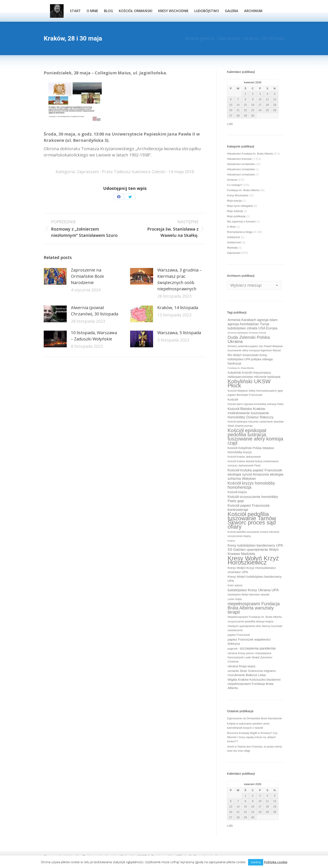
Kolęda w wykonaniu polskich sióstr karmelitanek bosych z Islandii (248, 726)
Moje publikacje (236, 216)
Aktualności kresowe (239, 159)
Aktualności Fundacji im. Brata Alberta (250, 154)
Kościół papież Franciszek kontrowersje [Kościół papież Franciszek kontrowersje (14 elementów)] (249, 508)
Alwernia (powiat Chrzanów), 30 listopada (95, 311)
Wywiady (232, 248)
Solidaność (234, 237)
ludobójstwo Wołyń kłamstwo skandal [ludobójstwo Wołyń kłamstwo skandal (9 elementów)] (249, 595)
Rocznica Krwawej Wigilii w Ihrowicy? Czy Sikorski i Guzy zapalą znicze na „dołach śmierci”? (252, 737)
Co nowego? (235, 185)
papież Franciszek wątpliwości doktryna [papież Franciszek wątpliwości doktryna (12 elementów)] (249, 641)
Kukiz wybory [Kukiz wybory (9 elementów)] (235, 585)
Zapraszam (88, 172)
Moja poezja (234, 201)
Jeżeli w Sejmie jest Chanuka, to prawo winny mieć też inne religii (254, 749)
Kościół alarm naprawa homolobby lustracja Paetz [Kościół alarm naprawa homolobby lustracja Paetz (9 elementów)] (256, 404)
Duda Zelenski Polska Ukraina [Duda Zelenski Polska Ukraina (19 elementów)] (249, 339)
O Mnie (231, 227)
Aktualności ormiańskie (241, 164)
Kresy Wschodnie (238, 195)
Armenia (232, 180)
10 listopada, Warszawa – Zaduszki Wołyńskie (94, 336)
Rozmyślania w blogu (240, 232)
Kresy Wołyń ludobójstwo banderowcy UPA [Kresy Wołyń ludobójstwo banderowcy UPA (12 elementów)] (255, 579)
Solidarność (234, 242)
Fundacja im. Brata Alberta (243, 190)
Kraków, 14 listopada (178, 308)
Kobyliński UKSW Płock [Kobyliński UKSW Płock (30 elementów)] (249, 383)
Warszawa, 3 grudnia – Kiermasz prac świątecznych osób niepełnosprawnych (179, 279)
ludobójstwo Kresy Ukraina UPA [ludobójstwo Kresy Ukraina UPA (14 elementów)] (253, 590)
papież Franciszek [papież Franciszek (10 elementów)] (239, 635)
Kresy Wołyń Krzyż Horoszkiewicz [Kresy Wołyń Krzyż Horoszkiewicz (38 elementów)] (253, 560)
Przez (134, 172)
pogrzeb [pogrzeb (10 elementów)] (233, 649)
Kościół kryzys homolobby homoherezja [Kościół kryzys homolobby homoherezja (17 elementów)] (251, 485)
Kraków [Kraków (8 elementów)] (231, 541)
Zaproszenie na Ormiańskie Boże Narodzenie (87, 276)
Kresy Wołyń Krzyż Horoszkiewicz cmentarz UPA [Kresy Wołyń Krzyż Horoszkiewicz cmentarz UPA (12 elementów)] (252, 570)
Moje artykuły (235, 211)
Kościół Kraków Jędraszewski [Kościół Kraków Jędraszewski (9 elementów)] (244, 457)
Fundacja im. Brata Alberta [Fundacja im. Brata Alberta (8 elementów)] (241, 368)
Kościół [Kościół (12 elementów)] (233, 399)
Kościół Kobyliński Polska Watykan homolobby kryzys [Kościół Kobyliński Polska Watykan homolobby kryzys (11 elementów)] (251, 450)
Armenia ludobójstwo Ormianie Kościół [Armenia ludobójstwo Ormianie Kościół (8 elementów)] (247, 333)
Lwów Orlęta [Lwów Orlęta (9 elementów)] (235, 599)
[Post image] (55, 276)
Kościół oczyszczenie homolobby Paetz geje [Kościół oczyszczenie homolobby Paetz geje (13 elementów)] (253, 499)
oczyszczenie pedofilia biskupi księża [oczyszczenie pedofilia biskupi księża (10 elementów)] (250, 621)
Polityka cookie (276, 862)
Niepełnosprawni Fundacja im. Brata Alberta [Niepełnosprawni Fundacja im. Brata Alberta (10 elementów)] (255, 617)
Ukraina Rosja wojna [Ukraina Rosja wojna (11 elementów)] (241, 666)
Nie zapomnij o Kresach (241, 221)
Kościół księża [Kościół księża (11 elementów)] (237, 492)
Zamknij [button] (256, 862)
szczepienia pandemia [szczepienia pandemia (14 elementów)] (258, 648)
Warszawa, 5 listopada (179, 333)
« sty (230, 124)
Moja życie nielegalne (240, 206)
